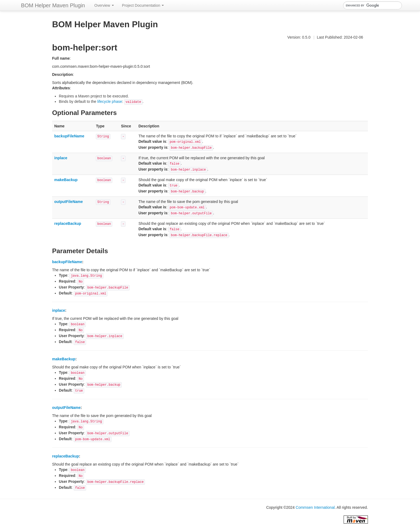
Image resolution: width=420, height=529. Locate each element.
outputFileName (69, 202)
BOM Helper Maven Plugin (53, 5)
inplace (61, 158)
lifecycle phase (110, 101)
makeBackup (66, 180)
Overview (104, 5)
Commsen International (315, 507)
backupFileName (69, 136)
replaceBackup (68, 223)
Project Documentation (143, 5)
